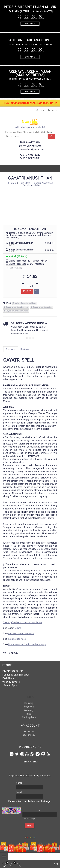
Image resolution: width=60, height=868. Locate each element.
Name (19, 783)
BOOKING (30, 24)
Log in (40, 110)
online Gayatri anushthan (25, 303)
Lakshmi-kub (40, 132)
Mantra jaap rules (17, 639)
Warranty (29, 710)
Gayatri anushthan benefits (17, 307)
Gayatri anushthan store (43, 307)
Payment (29, 707)
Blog (29, 714)
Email (19, 792)
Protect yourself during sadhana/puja (27, 644)
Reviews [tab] (25, 349)
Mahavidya (51, 132)
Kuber (20, 132)
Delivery (29, 703)
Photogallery (29, 717)
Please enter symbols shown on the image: (30, 801)
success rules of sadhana (21, 633)
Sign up (53, 110)
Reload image (30, 819)
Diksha (18, 628)
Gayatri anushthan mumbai (17, 311)
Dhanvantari (28, 132)
